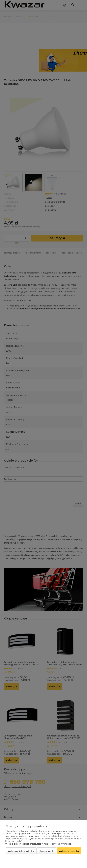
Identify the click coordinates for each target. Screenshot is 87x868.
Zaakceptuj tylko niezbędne (21, 851)
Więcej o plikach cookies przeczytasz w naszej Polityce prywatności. (38, 844)
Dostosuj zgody (47, 851)
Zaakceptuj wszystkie (69, 851)
